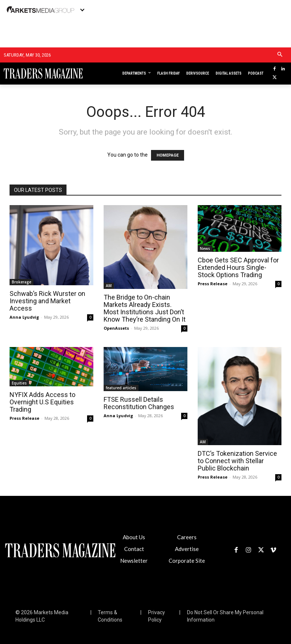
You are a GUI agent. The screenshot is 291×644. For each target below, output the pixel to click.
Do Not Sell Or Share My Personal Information (225, 616)
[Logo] (32, 74)
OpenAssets (116, 328)
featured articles (121, 388)
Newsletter (134, 561)
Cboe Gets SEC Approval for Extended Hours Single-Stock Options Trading (238, 267)
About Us (134, 537)
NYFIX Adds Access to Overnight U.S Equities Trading (42, 402)
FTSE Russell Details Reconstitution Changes (139, 403)
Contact (134, 549)
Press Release (213, 284)
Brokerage (21, 282)
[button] (280, 55)
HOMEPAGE (168, 155)
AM (109, 286)
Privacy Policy (157, 616)
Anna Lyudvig (24, 317)
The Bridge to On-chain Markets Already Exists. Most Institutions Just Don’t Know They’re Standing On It (145, 308)
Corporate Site (187, 561)
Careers (187, 537)
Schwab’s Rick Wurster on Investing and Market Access (47, 301)
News (205, 248)
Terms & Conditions (110, 616)
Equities (19, 383)
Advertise (187, 549)
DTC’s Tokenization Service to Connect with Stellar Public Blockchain (237, 461)
